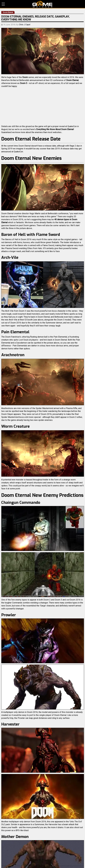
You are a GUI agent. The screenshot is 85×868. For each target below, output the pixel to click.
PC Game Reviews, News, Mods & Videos (42, 4)
